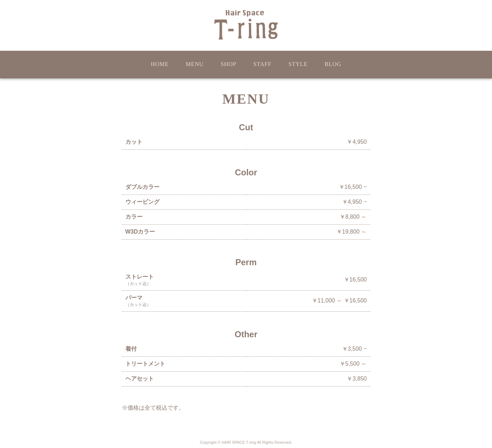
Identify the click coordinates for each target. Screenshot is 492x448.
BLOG (333, 64)
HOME (160, 64)
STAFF (262, 64)
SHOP (228, 64)
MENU (195, 64)
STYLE (298, 64)
